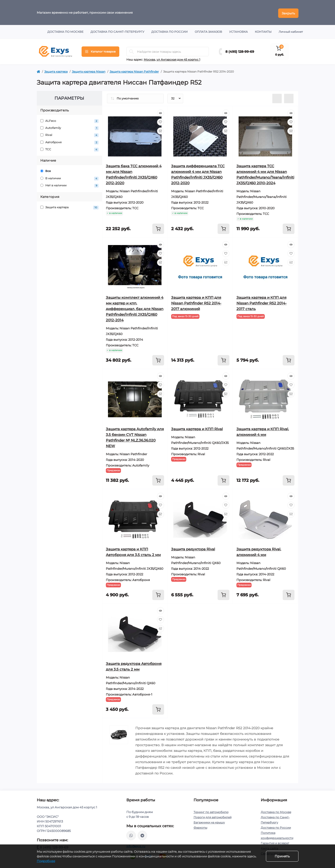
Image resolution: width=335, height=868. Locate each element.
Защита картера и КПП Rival (197, 428)
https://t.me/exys (142, 834)
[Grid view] (289, 97)
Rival (70, 134)
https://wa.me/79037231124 (131, 834)
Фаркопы (200, 826)
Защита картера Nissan (89, 70)
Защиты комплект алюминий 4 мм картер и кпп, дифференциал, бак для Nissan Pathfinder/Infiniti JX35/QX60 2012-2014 (135, 307)
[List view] (277, 97)
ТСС (70, 148)
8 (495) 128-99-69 (240, 50)
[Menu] (100, 50)
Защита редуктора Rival (193, 548)
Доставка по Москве (65, 30)
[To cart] (158, 227)
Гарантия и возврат (275, 842)
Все (46, 170)
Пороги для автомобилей (213, 816)
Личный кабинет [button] (291, 30)
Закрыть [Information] (288, 12)
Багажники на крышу (209, 821)
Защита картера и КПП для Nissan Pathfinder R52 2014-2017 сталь (262, 302)
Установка (238, 30)
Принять (282, 856)
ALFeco (70, 120)
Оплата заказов (208, 30)
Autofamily (70, 127)
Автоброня (70, 141)
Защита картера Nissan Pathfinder (134, 70)
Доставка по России (170, 30)
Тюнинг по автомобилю (211, 811)
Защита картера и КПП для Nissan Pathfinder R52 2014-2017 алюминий (196, 302)
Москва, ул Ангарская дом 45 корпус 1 (172, 58)
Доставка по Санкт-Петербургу (117, 30)
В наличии (70, 177)
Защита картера (56, 70)
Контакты (263, 30)
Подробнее (46, 861)
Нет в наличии (70, 184)
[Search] (132, 50)
